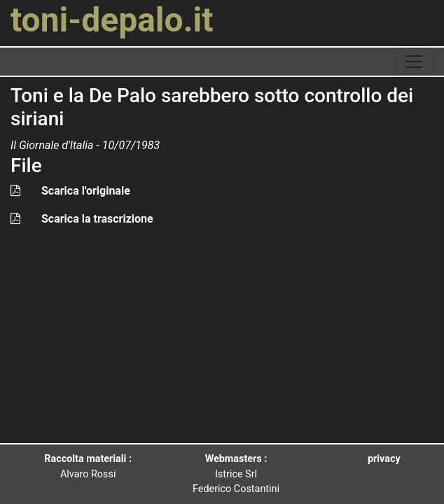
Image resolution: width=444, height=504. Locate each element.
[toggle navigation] (414, 62)
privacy (384, 459)
